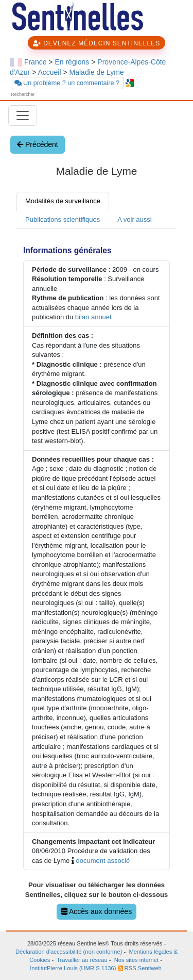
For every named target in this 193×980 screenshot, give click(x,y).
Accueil (49, 72)
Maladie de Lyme (97, 72)
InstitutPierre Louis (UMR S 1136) (74, 968)
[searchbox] (40, 95)
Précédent (38, 144)
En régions (72, 62)
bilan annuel (93, 317)
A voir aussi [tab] (134, 219)
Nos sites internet (136, 960)
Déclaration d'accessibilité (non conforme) (69, 952)
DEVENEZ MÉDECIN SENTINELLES (97, 43)
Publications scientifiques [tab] (63, 219)
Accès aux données (97, 911)
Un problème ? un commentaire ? (68, 83)
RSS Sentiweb (140, 968)
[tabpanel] (97, 580)
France (36, 62)
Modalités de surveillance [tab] (63, 201)
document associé (103, 861)
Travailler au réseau (82, 960)
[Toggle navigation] (23, 116)
